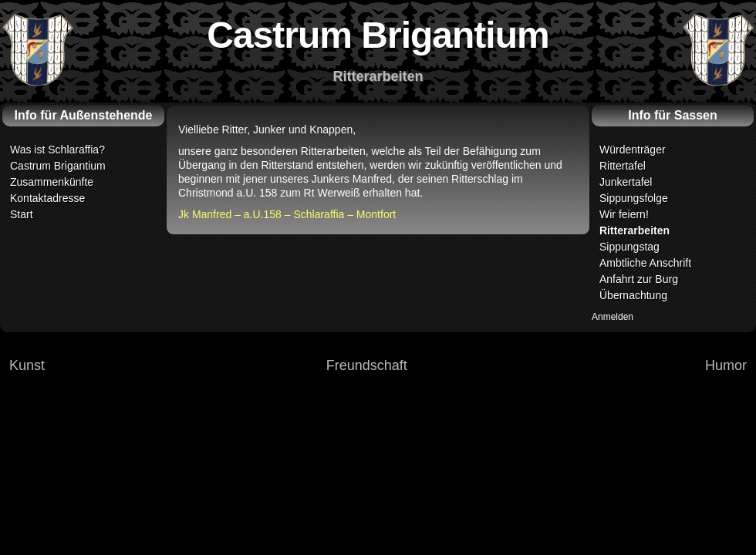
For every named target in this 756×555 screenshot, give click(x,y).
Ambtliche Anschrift (645, 263)
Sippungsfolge (634, 198)
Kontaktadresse (47, 198)
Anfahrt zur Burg (639, 279)
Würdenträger (633, 150)
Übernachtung (633, 295)
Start (22, 214)
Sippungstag (629, 247)
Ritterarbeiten (634, 230)
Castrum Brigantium (58, 166)
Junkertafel (626, 182)
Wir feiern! (624, 214)
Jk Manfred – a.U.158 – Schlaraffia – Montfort (287, 214)
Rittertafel (623, 166)
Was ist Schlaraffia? (57, 150)
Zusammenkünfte (52, 182)
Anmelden (613, 317)
